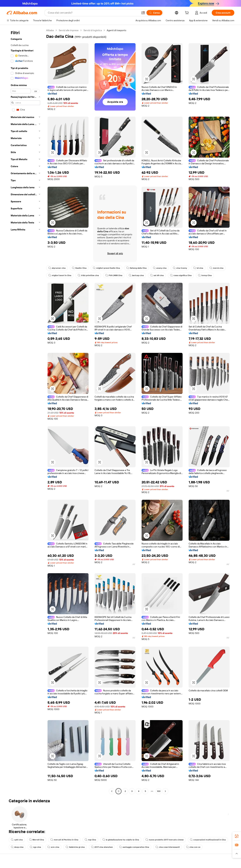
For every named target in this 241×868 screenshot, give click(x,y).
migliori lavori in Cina (60, 275)
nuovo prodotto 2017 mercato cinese (165, 840)
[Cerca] (154, 13)
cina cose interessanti (168, 847)
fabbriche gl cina (75, 847)
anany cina (160, 268)
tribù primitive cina (88, 275)
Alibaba (50, 30)
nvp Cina (90, 840)
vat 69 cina (157, 275)
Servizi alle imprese (69, 30)
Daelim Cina (79, 268)
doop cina (17, 847)
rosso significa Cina (181, 275)
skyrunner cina (57, 268)
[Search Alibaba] (93, 13)
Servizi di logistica (93, 30)
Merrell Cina (37, 840)
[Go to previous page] (112, 791)
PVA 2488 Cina (114, 275)
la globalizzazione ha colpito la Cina (121, 840)
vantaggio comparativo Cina (134, 847)
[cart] (187, 13)
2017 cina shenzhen (102, 847)
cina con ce (193, 847)
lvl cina (198, 268)
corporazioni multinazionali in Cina (208, 840)
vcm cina (53, 847)
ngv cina (35, 847)
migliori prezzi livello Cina (106, 268)
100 (159, 791)
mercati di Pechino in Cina (64, 840)
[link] (237, 836)
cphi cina (17, 840)
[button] (143, 13)
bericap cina (136, 275)
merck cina (216, 268)
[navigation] (25, 411)
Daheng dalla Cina (136, 268)
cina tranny (180, 268)
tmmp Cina (205, 275)
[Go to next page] (165, 791)
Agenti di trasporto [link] (116, 30)
